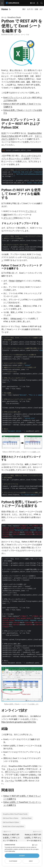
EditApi (19, 281)
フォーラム (9, 781)
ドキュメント (12, 769)
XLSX (4, 133)
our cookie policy (10, 851)
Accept (22, 856)
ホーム (4, 17)
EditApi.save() (16, 319)
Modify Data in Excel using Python (13, 826)
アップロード (31, 211)
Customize (13, 861)
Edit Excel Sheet (26, 818)
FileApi (11, 281)
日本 (33, 3)
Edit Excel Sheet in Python (11, 822)
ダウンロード (9, 218)
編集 (5, 215)
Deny (31, 861)
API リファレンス (12, 772)
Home (5, 9)
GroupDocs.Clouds (14, 17)
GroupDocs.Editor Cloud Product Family (15, 814)
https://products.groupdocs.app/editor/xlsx (19, 722)
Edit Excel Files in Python (11, 818)
